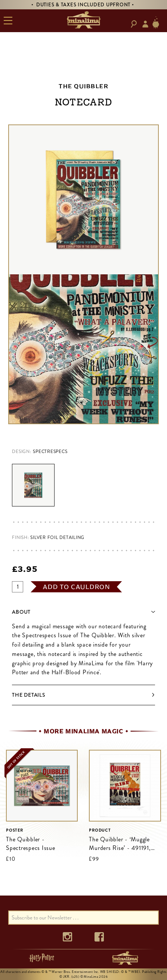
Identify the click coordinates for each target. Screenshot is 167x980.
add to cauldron (77, 587)
